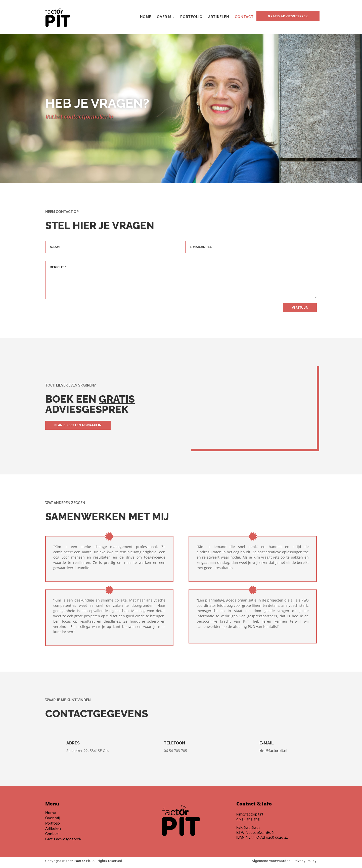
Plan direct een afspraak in (78, 425)
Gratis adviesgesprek (288, 16)
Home (146, 17)
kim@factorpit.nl (273, 751)
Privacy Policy (305, 861)
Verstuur (300, 308)
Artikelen (219, 17)
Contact (244, 17)
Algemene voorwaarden (271, 861)
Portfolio (191, 17)
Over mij (166, 17)
